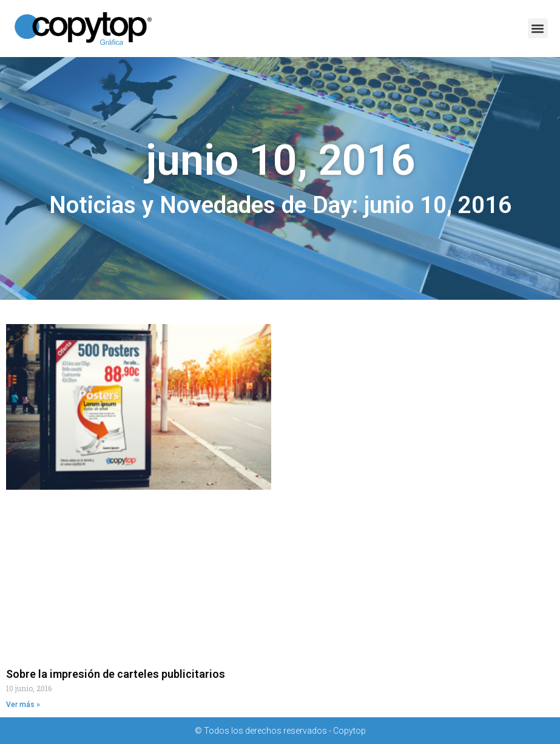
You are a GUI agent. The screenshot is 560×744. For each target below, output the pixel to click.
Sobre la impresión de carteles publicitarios (116, 674)
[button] (538, 28)
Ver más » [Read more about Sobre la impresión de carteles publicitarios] (23, 705)
